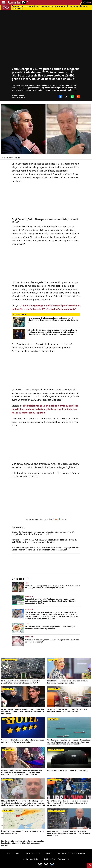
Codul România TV (31, 859)
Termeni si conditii (32, 853)
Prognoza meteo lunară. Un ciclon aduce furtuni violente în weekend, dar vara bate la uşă (50, 7)
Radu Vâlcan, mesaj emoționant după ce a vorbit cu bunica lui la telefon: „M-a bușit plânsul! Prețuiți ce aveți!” (53, 587)
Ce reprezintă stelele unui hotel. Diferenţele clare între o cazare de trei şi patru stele (23, 741)
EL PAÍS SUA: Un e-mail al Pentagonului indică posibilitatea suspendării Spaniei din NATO (21, 682)
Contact (48, 853)
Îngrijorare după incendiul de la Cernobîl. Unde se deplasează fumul (22, 833)
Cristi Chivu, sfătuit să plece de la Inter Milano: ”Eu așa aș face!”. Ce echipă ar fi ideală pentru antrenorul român (68, 803)
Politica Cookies (13, 853)
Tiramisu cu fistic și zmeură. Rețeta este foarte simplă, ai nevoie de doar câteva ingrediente (50, 628)
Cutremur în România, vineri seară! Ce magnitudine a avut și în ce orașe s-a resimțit (52, 641)
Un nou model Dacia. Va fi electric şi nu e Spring (68, 770)
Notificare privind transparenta (56, 859)
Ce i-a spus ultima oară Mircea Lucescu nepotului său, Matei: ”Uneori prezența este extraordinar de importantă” (23, 711)
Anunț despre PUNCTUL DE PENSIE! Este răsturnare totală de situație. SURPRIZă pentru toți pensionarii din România (44, 541)
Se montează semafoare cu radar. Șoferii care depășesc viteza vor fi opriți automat (67, 710)
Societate (29, 596)
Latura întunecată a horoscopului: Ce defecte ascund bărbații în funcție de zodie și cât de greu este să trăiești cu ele (52, 320)
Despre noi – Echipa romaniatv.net (71, 853)
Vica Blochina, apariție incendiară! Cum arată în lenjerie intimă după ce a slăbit (67, 682)
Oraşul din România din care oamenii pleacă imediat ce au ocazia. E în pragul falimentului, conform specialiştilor (43, 533)
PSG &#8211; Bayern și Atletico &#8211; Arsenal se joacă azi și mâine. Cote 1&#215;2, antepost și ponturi (23, 843)
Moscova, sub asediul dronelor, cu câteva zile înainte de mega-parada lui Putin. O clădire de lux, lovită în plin (69, 833)
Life (27, 583)
